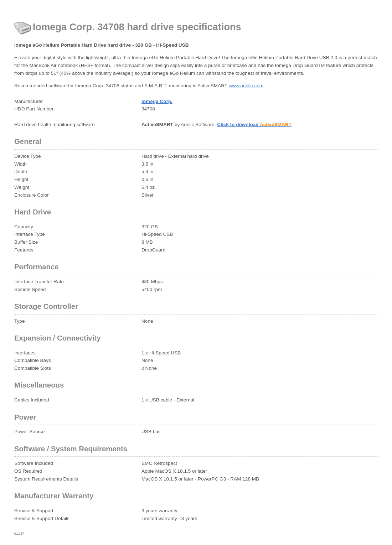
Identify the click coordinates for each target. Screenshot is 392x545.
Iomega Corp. (157, 101)
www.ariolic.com (246, 86)
